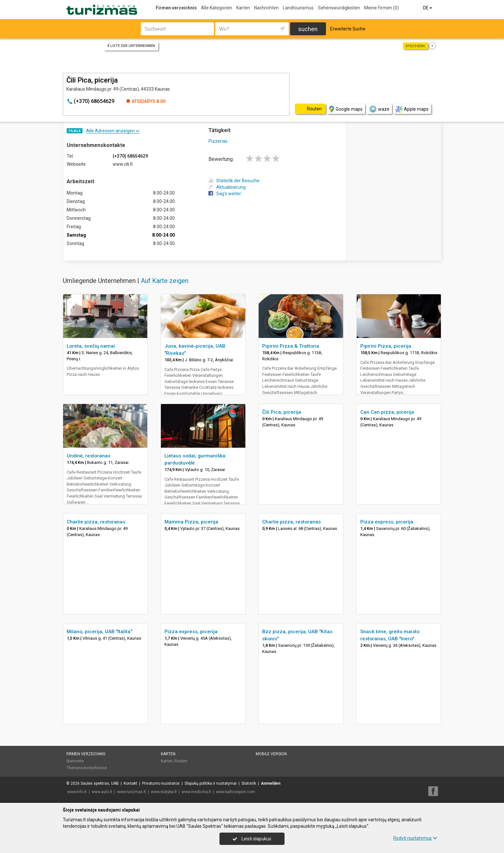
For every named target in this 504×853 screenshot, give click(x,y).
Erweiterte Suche (348, 29)
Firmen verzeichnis (176, 8)
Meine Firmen (381, 8)
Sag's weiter (225, 194)
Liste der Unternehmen (131, 46)
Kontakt (130, 783)
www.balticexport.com (235, 792)
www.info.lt (77, 792)
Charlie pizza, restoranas (96, 522)
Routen (181, 761)
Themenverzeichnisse (87, 768)
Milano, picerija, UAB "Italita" (99, 632)
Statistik (249, 783)
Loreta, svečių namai (91, 346)
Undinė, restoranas (89, 456)
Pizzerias (218, 141)
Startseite (75, 761)
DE (428, 8)
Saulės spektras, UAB (100, 783)
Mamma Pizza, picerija (191, 522)
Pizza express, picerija (387, 522)
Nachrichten (266, 8)
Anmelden (271, 783)
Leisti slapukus (252, 839)
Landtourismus (298, 8)
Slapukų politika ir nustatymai (211, 783)
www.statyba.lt (164, 792)
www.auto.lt (102, 792)
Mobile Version (271, 754)
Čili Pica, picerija (282, 412)
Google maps (346, 109)
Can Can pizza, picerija (387, 412)
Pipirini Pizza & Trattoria (291, 346)
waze (379, 109)
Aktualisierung (227, 187)
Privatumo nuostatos (161, 783)
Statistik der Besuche (234, 181)
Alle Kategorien (217, 8)
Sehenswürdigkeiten (339, 8)
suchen (308, 29)
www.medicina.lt (196, 792)
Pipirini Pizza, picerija (386, 346)
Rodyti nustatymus (415, 838)
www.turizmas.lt (132, 792)
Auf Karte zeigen (165, 281)
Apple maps (412, 109)
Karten (243, 8)
